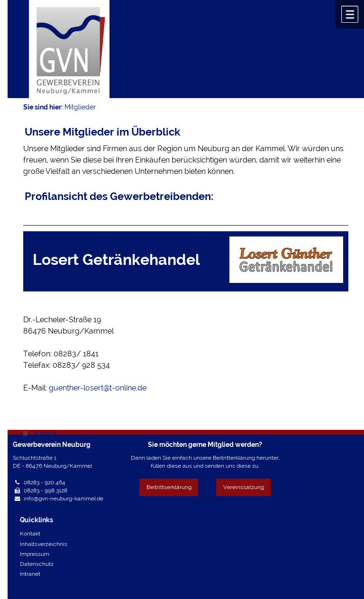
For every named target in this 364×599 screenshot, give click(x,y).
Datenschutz (37, 564)
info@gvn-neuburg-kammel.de (64, 499)
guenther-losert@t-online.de (98, 388)
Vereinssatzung (244, 487)
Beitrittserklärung (169, 487)
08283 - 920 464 (45, 482)
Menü (350, 14)
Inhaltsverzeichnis (44, 544)
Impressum (35, 554)
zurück (40, 433)
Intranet (30, 574)
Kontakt (30, 534)
